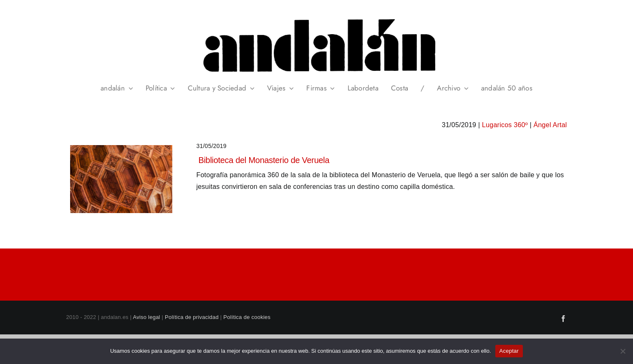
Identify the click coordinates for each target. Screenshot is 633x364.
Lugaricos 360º (505, 125)
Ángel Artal (550, 125)
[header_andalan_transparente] (316, 16)
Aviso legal (146, 317)
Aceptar (509, 351)
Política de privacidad (192, 317)
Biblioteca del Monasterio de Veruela (264, 160)
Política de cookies (247, 317)
